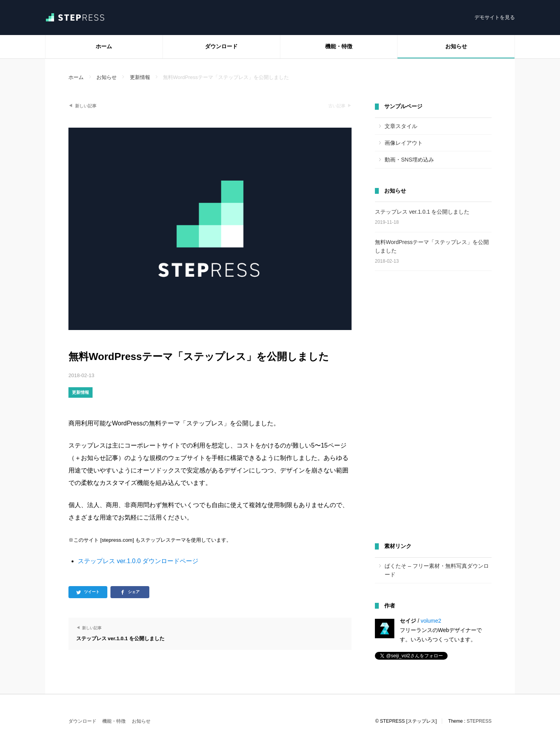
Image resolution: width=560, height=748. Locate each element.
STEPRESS (479, 721)
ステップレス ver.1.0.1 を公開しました (422, 212)
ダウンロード (221, 46)
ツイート (92, 592)
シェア (134, 592)
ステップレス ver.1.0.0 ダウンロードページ (138, 561)
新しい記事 (86, 106)
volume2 (431, 621)
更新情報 (80, 392)
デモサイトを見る (495, 17)
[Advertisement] (433, 407)
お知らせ (456, 46)
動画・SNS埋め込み (409, 160)
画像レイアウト (404, 143)
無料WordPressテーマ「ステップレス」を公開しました (432, 246)
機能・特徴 (339, 46)
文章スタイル (401, 126)
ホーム (104, 46)
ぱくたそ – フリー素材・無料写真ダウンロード (437, 570)
